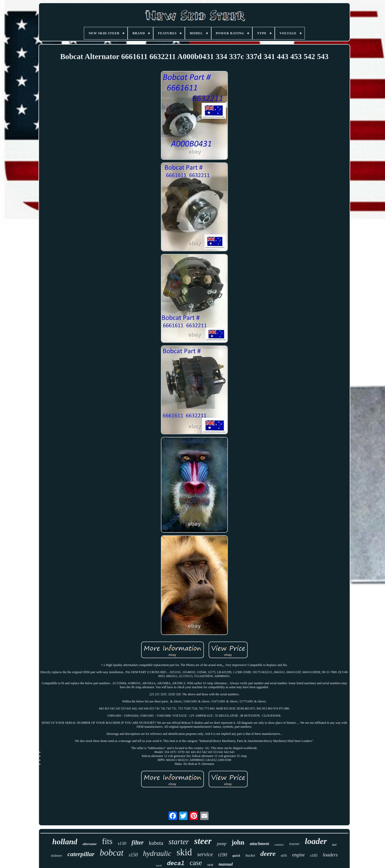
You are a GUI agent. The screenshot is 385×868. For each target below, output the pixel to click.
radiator (279, 845)
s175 (284, 856)
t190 (223, 855)
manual (226, 864)
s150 (133, 855)
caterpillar (81, 854)
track (159, 865)
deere (268, 854)
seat (210, 865)
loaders (330, 855)
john (238, 842)
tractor (294, 844)
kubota (156, 843)
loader (316, 841)
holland (65, 842)
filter (138, 843)
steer (203, 841)
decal (176, 864)
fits (107, 841)
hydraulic (157, 853)
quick (236, 855)
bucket (250, 855)
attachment (259, 844)
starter (179, 842)
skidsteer (57, 856)
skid (184, 852)
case (196, 863)
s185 (314, 855)
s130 (122, 843)
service (205, 854)
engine (299, 855)
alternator (90, 844)
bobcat (112, 853)
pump (222, 844)
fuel (334, 845)
